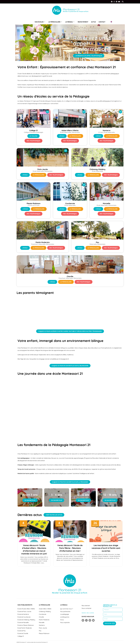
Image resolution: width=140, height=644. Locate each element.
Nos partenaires (65, 611)
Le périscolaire (56, 22)
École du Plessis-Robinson (26, 625)
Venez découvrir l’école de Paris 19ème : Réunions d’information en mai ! (70, 548)
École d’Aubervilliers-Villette (26, 609)
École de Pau (22, 631)
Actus (93, 22)
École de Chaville (23, 633)
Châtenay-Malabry (45, 611)
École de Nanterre (23, 614)
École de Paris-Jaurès (24, 611)
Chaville (41, 617)
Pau (40, 631)
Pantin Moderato (44, 620)
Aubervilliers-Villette (45, 609)
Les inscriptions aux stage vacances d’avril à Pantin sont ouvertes (106, 548)
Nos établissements (25, 605)
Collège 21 (21, 636)
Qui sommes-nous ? (67, 609)
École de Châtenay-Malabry (26, 620)
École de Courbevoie (24, 617)
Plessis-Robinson (44, 633)
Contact (102, 22)
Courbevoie (43, 614)
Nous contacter (87, 608)
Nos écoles (41, 22)
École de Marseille (23, 622)
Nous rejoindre (65, 622)
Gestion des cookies (88, 613)
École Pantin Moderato (25, 628)
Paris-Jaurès (43, 628)
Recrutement (83, 22)
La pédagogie (65, 614)
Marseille (42, 622)
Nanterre (42, 625)
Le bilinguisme (65, 617)
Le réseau (70, 22)
